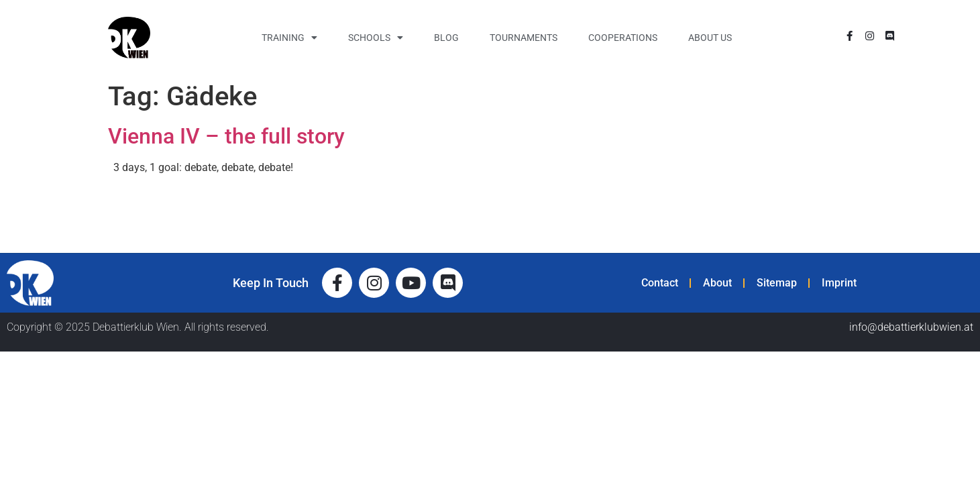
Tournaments (524, 38)
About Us (710, 38)
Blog (446, 38)
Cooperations (623, 38)
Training (289, 38)
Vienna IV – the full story (226, 136)
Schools (376, 38)
